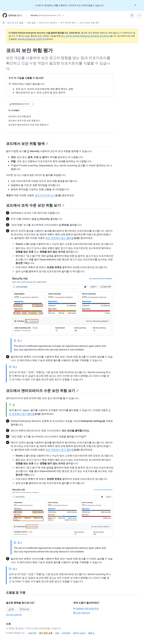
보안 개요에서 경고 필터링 (60, 238)
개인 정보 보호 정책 (14, 615)
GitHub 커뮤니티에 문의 (86, 608)
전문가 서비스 (79, 633)
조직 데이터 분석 (68, 23)
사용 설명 (31, 23)
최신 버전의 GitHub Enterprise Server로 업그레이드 (86, 36)
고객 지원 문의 (81, 613)
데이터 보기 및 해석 (48, 23)
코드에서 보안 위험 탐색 (27, 143)
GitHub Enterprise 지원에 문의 (32, 39)
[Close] (135, 5)
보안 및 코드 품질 (15, 23)
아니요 (24, 609)
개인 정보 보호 (46, 633)
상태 (57, 633)
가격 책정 (66, 633)
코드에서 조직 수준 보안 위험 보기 (35, 205)
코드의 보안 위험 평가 (89, 23)
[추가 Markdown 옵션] (33, 104)
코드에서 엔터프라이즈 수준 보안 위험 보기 (42, 390)
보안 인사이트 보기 (45, 195)
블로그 (91, 633)
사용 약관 (32, 633)
